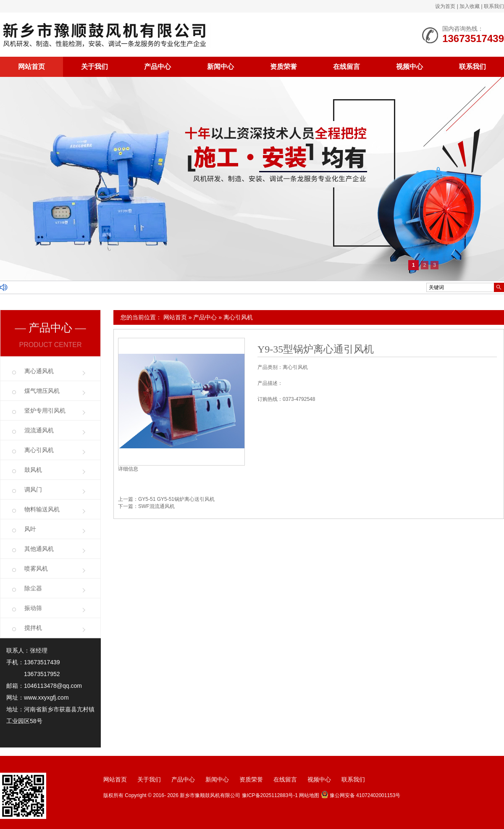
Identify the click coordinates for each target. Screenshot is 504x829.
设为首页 (445, 6)
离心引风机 (238, 317)
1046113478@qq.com (53, 686)
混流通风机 (39, 430)
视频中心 (409, 67)
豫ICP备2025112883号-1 (270, 795)
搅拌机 (33, 628)
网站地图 (309, 795)
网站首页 (31, 67)
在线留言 (346, 67)
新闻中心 (220, 67)
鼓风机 (33, 470)
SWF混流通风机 (156, 506)
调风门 (33, 490)
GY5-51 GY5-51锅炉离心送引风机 (176, 499)
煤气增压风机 (42, 391)
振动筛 (33, 608)
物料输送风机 (42, 509)
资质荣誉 (283, 67)
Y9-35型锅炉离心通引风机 (316, 349)
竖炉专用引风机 (45, 411)
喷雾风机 (36, 568)
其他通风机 (39, 549)
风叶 (30, 529)
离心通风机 (39, 371)
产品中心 (157, 67)
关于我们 (94, 67)
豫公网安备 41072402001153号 (361, 795)
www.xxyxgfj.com (46, 697)
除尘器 (33, 588)
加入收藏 (470, 6)
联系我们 (494, 6)
